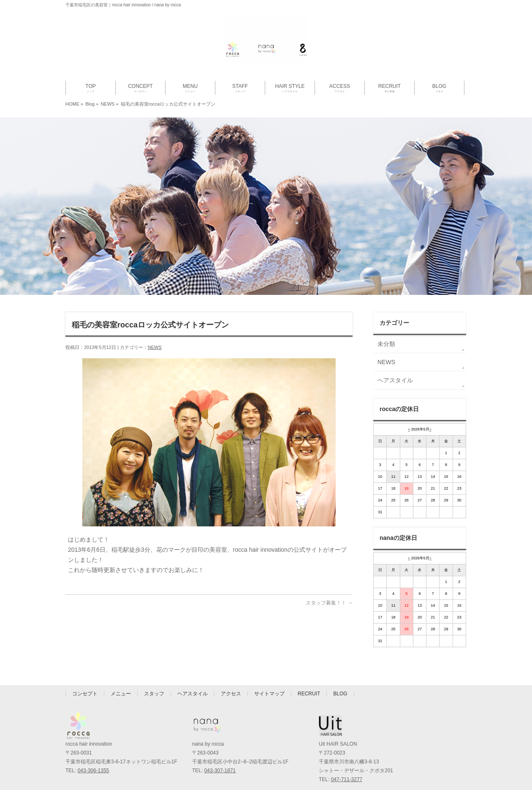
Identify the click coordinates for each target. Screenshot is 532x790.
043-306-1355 (94, 768)
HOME (72, 104)
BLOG (340, 691)
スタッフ (154, 691)
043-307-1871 (220, 768)
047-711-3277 (347, 776)
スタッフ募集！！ (329, 603)
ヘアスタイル (395, 380)
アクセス (231, 691)
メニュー (121, 691)
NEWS (107, 104)
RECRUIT (309, 691)
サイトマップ (269, 691)
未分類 (386, 344)
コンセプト (85, 691)
